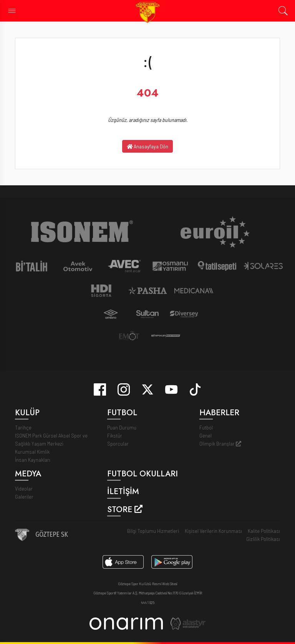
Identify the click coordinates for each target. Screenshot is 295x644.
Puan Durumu (122, 427)
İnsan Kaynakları (33, 460)
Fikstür (115, 435)
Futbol (206, 427)
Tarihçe (23, 427)
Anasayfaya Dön (148, 146)
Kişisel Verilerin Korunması (213, 531)
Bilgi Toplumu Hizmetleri (153, 531)
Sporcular (118, 443)
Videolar (24, 488)
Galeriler (24, 497)
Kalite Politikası (264, 531)
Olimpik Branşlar (220, 443)
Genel (206, 435)
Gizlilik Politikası (263, 539)
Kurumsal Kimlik (32, 452)
